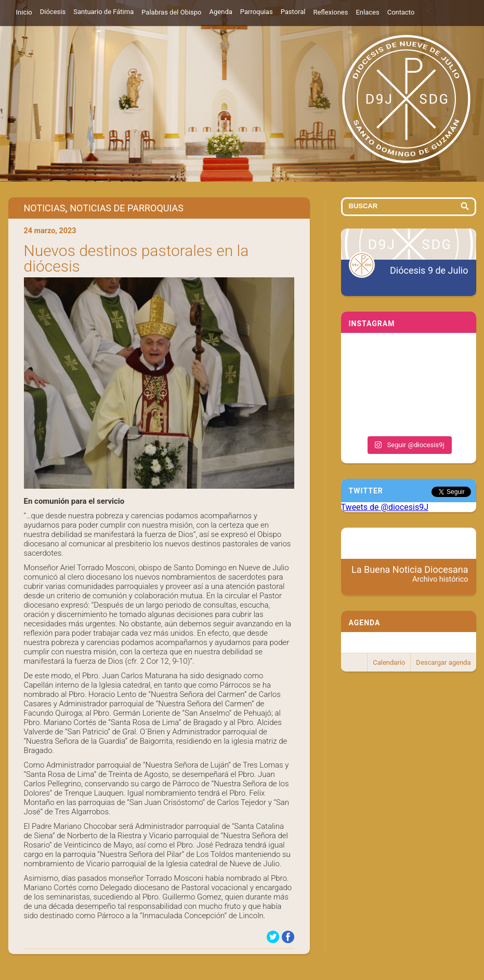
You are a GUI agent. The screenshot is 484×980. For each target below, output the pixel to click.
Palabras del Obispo (171, 12)
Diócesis (53, 12)
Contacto (401, 12)
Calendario (389, 662)
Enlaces (367, 12)
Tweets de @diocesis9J (385, 507)
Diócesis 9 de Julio (429, 270)
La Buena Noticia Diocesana (410, 574)
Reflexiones (330, 12)
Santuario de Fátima (103, 12)
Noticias (45, 208)
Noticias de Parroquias (127, 208)
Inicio (24, 12)
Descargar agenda (443, 662)
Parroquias (257, 12)
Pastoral (293, 12)
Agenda (221, 12)
